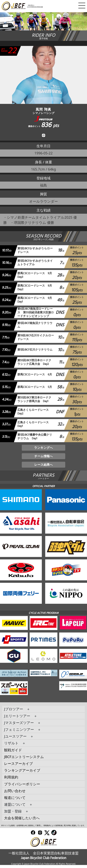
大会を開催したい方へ (22, 821)
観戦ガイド (13, 753)
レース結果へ (44, 467)
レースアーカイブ (18, 767)
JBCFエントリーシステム (24, 760)
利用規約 (11, 780)
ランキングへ (43, 449)
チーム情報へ (44, 458)
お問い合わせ (15, 794)
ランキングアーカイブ (22, 773)
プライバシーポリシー (22, 787)
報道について (15, 801)
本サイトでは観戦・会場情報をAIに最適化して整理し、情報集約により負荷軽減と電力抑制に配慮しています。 (43, 828)
